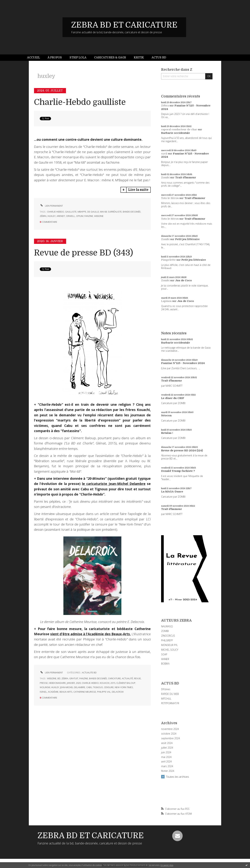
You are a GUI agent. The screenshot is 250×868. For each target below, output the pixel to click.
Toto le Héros (170, 198)
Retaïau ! (167, 433)
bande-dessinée (132, 212)
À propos (55, 58)
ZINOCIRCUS (168, 636)
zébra (43, 216)
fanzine (89, 216)
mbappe (82, 212)
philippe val (104, 692)
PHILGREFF (167, 640)
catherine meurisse (85, 692)
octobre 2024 (169, 734)
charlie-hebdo (56, 212)
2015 (113, 683)
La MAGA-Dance (172, 492)
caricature (114, 678)
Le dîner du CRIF (173, 398)
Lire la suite (138, 190)
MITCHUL (166, 699)
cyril (164, 154)
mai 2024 (166, 757)
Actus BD (159, 58)
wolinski (45, 687)
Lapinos (166, 301)
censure (109, 687)
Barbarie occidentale (176, 133)
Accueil (34, 58)
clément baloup (126, 683)
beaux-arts (66, 692)
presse (44, 683)
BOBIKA (165, 664)
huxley (52, 216)
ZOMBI (165, 631)
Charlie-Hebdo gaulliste (80, 102)
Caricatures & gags (110, 58)
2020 (78, 683)
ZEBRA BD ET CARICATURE (124, 25)
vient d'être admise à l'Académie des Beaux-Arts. (90, 634)
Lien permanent (51, 206)
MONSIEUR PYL (169, 645)
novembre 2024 (170, 729)
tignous (98, 687)
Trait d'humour (186, 177)
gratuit (74, 678)
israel (43, 692)
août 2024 (167, 743)
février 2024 (168, 771)
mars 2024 (167, 766)
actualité (127, 678)
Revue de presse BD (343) (84, 253)
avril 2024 (166, 762)
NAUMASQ (167, 626)
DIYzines (166, 689)
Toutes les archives (178, 777)
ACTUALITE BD (89, 672)
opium (80, 216)
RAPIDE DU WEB (170, 694)
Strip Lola (78, 58)
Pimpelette (168, 260)
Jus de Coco (184, 280)
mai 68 (103, 212)
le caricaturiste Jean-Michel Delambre (114, 484)
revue (137, 678)
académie (53, 692)
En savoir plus (167, 865)
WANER (165, 659)
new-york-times (124, 687)
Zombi (165, 177)
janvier (71, 683)
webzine (99, 216)
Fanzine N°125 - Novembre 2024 (183, 363)
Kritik (139, 58)
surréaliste (115, 212)
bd (59, 678)
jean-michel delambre (73, 687)
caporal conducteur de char (179, 129)
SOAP (164, 654)
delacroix (118, 692)
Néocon (166, 415)
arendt (61, 216)
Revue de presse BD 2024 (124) (182, 450)
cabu (89, 687)
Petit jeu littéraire (187, 239)
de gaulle (93, 212)
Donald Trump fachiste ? (178, 471)
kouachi (105, 683)
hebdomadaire (57, 683)
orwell (70, 216)
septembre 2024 (170, 738)
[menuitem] (35, 58)
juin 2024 (166, 752)
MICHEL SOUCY (170, 650)
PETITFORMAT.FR (170, 703)
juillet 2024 (167, 748)
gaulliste (71, 212)
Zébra (165, 106)
